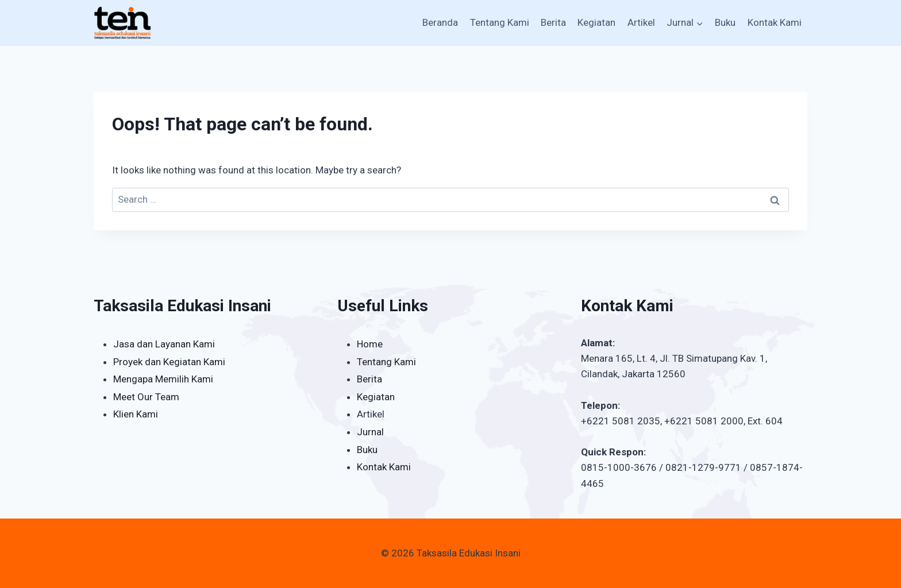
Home (370, 344)
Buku (725, 22)
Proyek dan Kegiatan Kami (169, 362)
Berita (553, 22)
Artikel (641, 22)
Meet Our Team (146, 397)
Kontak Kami (775, 22)
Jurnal (370, 432)
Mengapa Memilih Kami (163, 379)
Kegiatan (596, 22)
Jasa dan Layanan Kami (164, 344)
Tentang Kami (500, 22)
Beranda (440, 22)
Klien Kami (136, 414)
